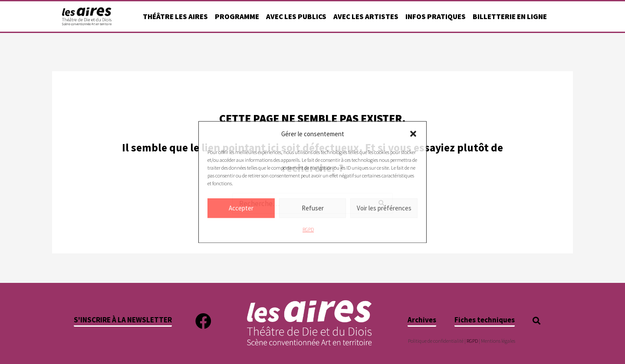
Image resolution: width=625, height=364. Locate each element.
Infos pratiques (436, 16)
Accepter (241, 208)
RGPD (308, 230)
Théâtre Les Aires (175, 16)
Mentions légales (498, 341)
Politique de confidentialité (436, 341)
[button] (413, 134)
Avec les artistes (366, 16)
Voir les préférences (384, 208)
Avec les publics (296, 16)
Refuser (313, 208)
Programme (237, 16)
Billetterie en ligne (510, 16)
